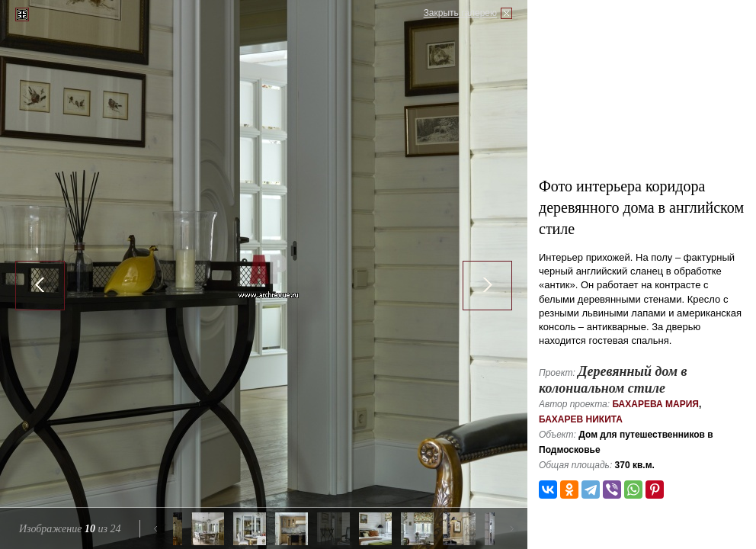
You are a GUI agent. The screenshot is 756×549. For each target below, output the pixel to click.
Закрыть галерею (460, 13)
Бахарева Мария (655, 404)
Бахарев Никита (581, 419)
